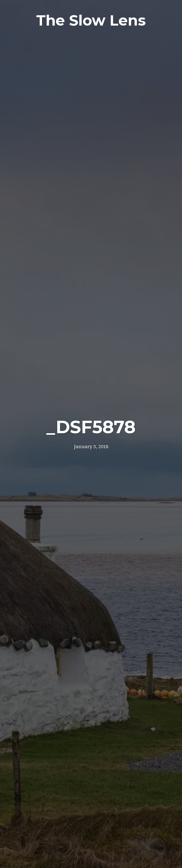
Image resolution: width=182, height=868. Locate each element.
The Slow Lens (91, 20)
